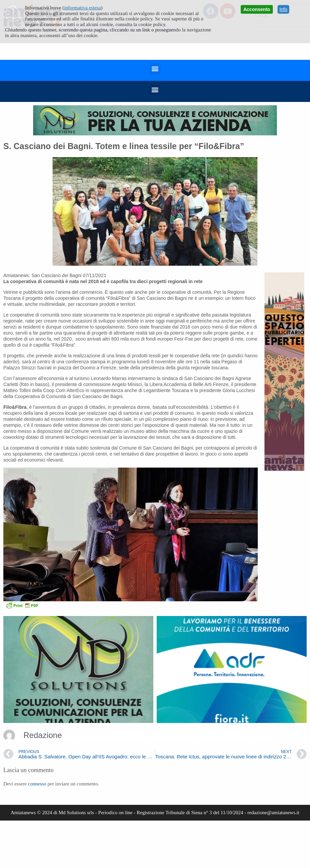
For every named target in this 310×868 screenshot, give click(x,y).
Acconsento (257, 9)
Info (283, 9)
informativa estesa (83, 8)
